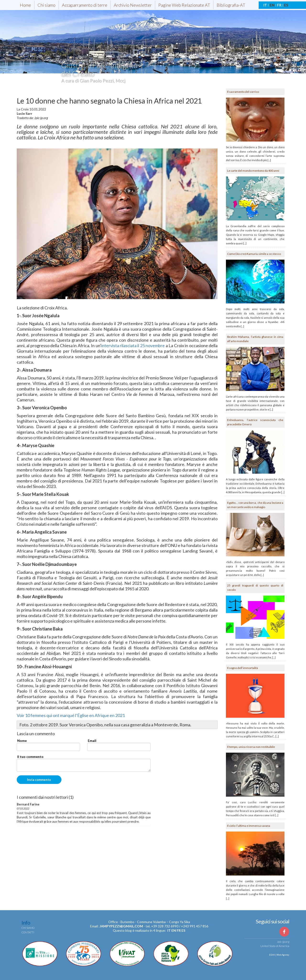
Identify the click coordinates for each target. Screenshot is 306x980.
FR (279, 5)
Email (92, 741)
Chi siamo (46, 5)
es (183, 930)
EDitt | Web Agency (279, 955)
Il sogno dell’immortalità (243, 668)
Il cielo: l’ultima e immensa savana (249, 826)
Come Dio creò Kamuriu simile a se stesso (254, 254)
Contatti (28, 932)
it (169, 930)
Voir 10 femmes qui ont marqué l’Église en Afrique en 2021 (71, 715)
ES (286, 5)
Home (25, 5)
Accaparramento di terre (85, 5)
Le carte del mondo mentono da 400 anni (253, 171)
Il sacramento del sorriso (243, 92)
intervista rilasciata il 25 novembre (133, 345)
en (174, 930)
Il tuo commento (30, 757)
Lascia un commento (36, 734)
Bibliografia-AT (231, 5)
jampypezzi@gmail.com (121, 926)
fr (179, 930)
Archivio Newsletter (133, 5)
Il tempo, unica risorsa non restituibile (251, 747)
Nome (22, 741)
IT (265, 5)
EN (272, 5)
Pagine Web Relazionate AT (184, 5)
